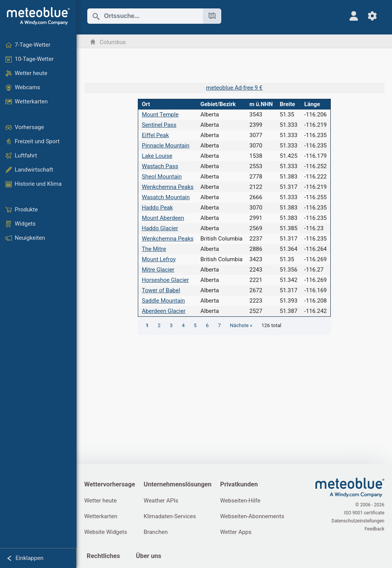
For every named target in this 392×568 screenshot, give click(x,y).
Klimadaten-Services (170, 516)
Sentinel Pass (159, 125)
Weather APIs (161, 501)
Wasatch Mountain (166, 197)
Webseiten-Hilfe (240, 501)
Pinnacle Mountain (165, 146)
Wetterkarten (101, 516)
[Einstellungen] (372, 16)
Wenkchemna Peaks (167, 187)
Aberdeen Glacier (163, 311)
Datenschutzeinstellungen (358, 521)
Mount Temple (160, 115)
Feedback (374, 529)
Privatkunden (239, 484)
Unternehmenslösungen (177, 484)
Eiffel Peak (155, 135)
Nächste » (241, 325)
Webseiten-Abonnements (252, 516)
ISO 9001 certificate (364, 513)
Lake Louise (157, 156)
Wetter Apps (236, 532)
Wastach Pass (160, 166)
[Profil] (354, 16)
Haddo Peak (157, 208)
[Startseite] (38, 16)
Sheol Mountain (162, 177)
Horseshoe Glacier (165, 280)
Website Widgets (106, 532)
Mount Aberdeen (163, 218)
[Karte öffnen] (212, 16)
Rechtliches (104, 556)
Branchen (156, 532)
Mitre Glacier (158, 270)
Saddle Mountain (163, 301)
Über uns (149, 556)
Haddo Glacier (160, 228)
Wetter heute (100, 501)
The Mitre (154, 249)
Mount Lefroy (159, 259)
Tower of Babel (161, 290)
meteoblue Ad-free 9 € (234, 88)
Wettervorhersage (110, 484)
